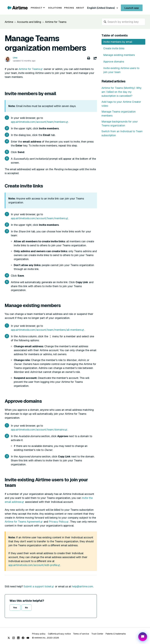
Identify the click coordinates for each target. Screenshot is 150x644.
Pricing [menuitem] (69, 8)
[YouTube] (28, 638)
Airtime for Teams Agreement (22, 522)
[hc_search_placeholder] (123, 22)
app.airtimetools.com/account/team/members (38, 122)
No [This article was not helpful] (27, 608)
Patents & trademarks (116, 634)
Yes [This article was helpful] (15, 608)
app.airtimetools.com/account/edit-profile (33, 565)
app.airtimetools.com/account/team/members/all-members (46, 330)
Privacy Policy (57, 522)
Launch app (132, 8)
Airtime (9, 22)
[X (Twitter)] (9, 638)
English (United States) (101, 8)
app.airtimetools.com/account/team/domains (38, 430)
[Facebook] (23, 638)
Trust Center (97, 634)
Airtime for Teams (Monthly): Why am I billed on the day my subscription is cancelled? (122, 92)
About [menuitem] (80, 8)
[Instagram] (14, 638)
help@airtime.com (82, 586)
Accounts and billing (29, 22)
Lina (15, 58)
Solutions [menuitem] (55, 8)
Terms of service (81, 634)
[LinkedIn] (18, 638)
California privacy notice (59, 634)
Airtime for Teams (56, 22)
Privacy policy (39, 634)
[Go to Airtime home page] (18, 8)
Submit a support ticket (37, 586)
